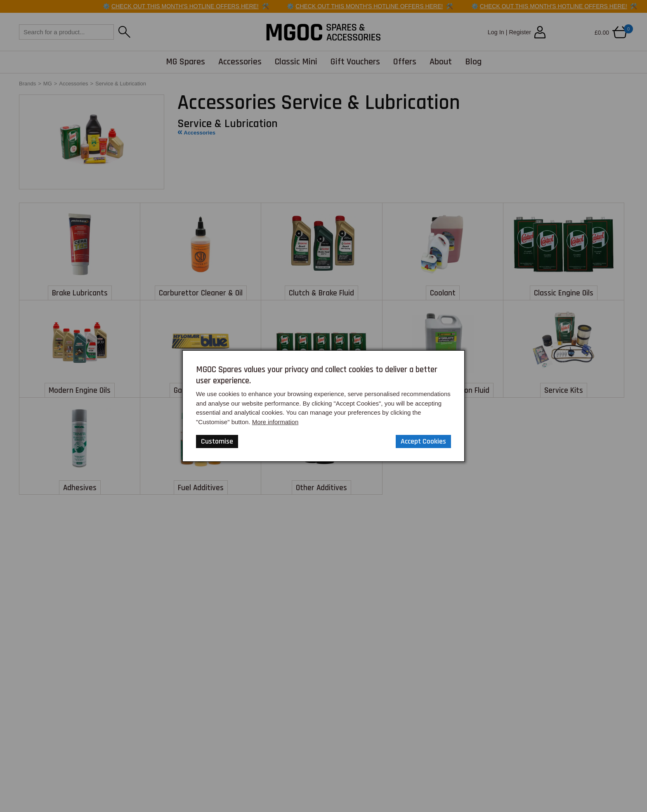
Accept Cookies (423, 441)
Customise (217, 441)
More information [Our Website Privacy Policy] (275, 422)
